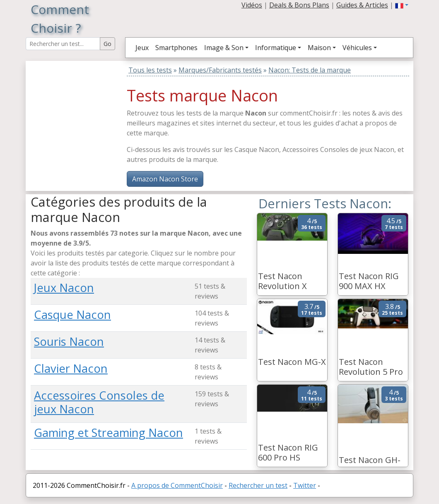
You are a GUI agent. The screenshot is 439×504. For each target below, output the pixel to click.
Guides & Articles (362, 5)
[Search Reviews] (63, 44)
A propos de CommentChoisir (177, 485)
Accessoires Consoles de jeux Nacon (99, 402)
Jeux (142, 48)
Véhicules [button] (357, 48)
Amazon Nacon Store (165, 179)
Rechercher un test (258, 485)
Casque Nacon (72, 315)
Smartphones (176, 48)
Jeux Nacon (64, 288)
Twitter (305, 485)
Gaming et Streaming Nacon (109, 433)
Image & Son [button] (224, 48)
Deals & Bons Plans (299, 5)
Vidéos (252, 5)
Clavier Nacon (71, 368)
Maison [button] (319, 48)
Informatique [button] (276, 48)
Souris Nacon (69, 341)
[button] (402, 5)
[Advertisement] (82, 113)
